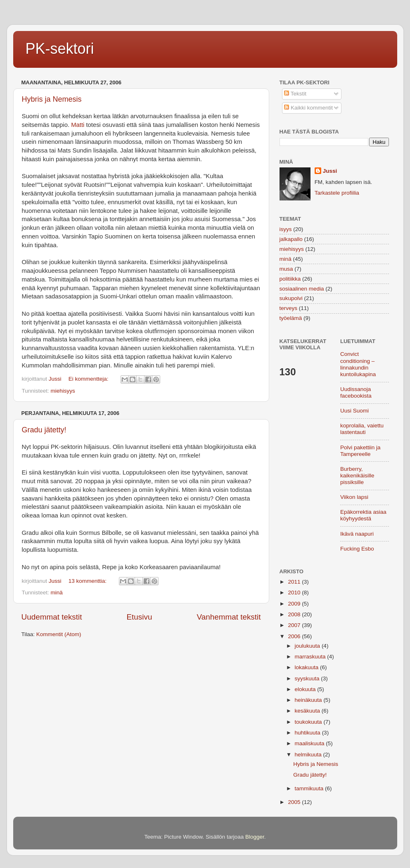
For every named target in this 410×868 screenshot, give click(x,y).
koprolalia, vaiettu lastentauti (362, 429)
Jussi (330, 171)
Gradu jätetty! (44, 430)
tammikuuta (310, 788)
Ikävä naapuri (357, 534)
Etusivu (139, 617)
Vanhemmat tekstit (229, 617)
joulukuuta (308, 646)
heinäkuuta (309, 700)
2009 (295, 604)
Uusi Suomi (354, 411)
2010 (295, 593)
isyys (286, 229)
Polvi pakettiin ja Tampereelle (360, 451)
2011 (295, 582)
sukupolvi (291, 298)
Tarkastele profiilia (337, 193)
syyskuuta (308, 678)
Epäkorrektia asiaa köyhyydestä (363, 515)
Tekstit (295, 94)
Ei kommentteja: (89, 379)
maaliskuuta (310, 743)
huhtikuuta (308, 733)
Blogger (255, 837)
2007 (295, 625)
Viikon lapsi (354, 497)
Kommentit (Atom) (59, 634)
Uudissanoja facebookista (356, 392)
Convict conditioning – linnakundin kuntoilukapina (358, 364)
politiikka (290, 279)
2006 (295, 636)
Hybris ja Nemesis (52, 99)
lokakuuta (308, 667)
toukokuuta (309, 722)
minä (57, 593)
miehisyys (63, 391)
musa (286, 269)
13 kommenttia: (88, 581)
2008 (295, 614)
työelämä (291, 318)
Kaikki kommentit (308, 108)
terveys (289, 308)
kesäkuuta (308, 711)
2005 (295, 802)
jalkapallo (291, 239)
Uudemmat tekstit (52, 617)
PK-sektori (60, 49)
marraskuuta (311, 657)
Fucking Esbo (357, 549)
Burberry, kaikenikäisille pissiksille (357, 476)
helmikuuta (309, 755)
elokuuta (306, 689)
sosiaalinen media (302, 289)
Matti (78, 125)
